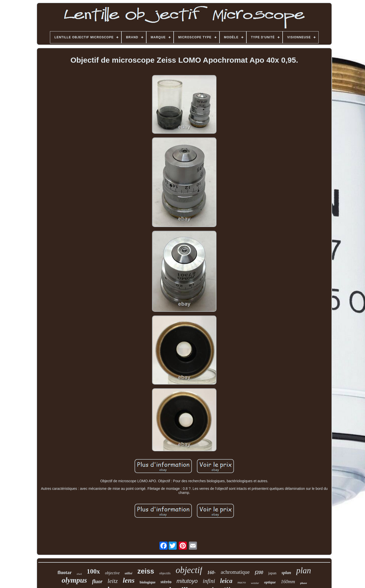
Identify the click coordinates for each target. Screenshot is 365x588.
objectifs (165, 573)
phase (304, 583)
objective (112, 573)
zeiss (146, 571)
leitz (113, 581)
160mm (288, 582)
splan (286, 573)
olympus (74, 580)
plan (304, 570)
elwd (79, 574)
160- (212, 573)
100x (93, 571)
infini (209, 581)
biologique (148, 582)
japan (272, 573)
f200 (259, 573)
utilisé (129, 573)
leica (226, 581)
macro (242, 582)
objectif (189, 570)
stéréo (166, 582)
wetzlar (255, 583)
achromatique (235, 572)
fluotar (65, 572)
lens (129, 580)
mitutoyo (187, 581)
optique (270, 582)
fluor (97, 581)
